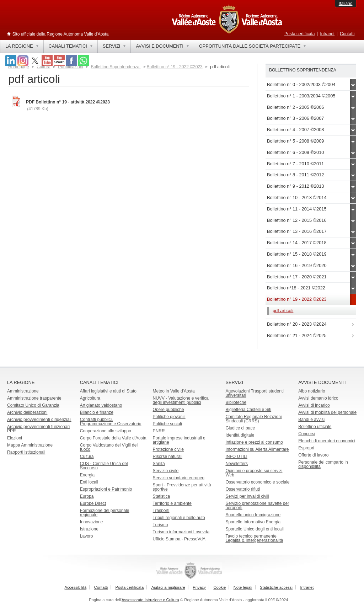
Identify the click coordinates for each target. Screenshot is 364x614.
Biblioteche (236, 402)
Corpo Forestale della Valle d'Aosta (113, 438)
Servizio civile (166, 471)
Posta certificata (299, 34)
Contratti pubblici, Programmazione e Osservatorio (111, 422)
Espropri (306, 448)
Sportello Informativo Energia (253, 522)
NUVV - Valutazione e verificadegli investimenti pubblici (181, 400)
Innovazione (92, 522)
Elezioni (15, 438)
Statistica (162, 496)
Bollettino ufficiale (315, 427)
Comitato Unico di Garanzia (33, 405)
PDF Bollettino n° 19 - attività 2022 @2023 (68, 102)
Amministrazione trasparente (34, 398)
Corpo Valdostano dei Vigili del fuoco (109, 447)
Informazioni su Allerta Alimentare (257, 449)
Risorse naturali (168, 457)
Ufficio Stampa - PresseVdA (179, 539)
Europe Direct (93, 503)
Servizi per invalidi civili (247, 496)
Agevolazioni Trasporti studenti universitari (254, 393)
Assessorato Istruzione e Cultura (150, 600)
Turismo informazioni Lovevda (181, 532)
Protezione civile (168, 449)
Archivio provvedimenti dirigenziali (39, 420)
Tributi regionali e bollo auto (179, 518)
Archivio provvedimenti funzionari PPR (38, 429)
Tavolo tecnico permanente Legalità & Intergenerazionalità (254, 538)
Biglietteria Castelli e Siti (248, 410)
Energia (87, 475)
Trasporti (161, 511)
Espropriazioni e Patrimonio (106, 489)
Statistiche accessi (276, 587)
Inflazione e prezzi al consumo (254, 442)
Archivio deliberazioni (27, 412)
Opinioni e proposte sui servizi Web (254, 473)
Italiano (346, 4)
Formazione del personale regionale (105, 513)
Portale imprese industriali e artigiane (179, 440)
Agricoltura (90, 398)
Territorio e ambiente (172, 503)
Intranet (327, 34)
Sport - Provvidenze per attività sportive (182, 487)
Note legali (243, 587)
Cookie (220, 587)
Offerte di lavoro (313, 455)
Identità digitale (240, 435)
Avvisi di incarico (314, 405)
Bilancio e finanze (97, 412)
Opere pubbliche (168, 410)
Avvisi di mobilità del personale (327, 412)
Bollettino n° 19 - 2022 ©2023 (175, 67)
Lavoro (87, 536)
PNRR (159, 431)
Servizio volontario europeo (179, 478)
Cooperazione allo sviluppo (106, 431)
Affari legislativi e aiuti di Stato (108, 391)
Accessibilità (76, 587)
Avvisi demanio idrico (318, 398)
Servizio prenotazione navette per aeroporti (257, 506)
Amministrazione (23, 391)
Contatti (347, 34)
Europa (87, 496)
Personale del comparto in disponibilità (323, 464)
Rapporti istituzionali (26, 452)
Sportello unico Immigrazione (253, 515)
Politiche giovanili (169, 417)
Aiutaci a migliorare (168, 587)
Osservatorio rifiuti (243, 489)
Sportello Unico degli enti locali (254, 529)
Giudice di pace (240, 428)
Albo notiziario (312, 391)
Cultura (87, 457)
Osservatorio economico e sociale (257, 482)
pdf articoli (283, 311)
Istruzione (89, 529)
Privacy (199, 587)
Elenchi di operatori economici (327, 441)
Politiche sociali (167, 424)
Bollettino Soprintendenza (116, 67)
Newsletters (237, 464)
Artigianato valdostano (101, 405)
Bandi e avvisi (311, 420)
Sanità (159, 464)
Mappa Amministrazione (30, 445)
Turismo (160, 525)
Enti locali (89, 482)
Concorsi (307, 434)
